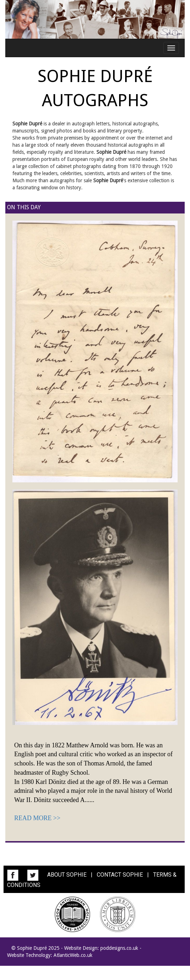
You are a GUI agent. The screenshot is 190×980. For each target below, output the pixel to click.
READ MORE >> (37, 818)
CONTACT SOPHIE (120, 875)
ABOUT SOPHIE (67, 875)
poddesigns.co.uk (119, 948)
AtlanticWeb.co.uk (73, 955)
